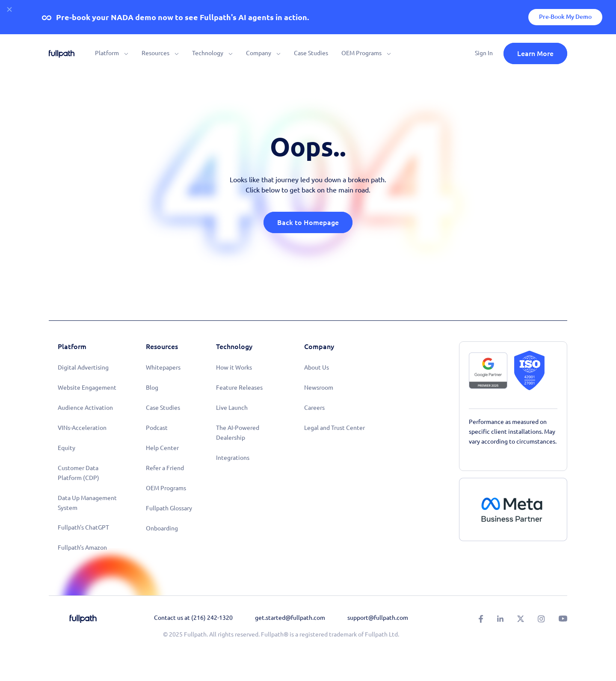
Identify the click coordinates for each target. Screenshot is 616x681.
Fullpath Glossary (169, 508)
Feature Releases (239, 388)
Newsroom (319, 388)
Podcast (157, 428)
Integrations (233, 458)
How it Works (234, 367)
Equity (67, 448)
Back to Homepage (308, 222)
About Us (317, 367)
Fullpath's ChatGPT (83, 527)
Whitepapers (163, 367)
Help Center (162, 448)
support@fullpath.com (378, 618)
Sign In (484, 53)
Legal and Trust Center (335, 428)
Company (259, 53)
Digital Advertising (83, 367)
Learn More (535, 53)
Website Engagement (87, 388)
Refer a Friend (165, 468)
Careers (314, 408)
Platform (107, 53)
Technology (208, 53)
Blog (152, 388)
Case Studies (311, 53)
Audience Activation (85, 408)
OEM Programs (361, 53)
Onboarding (162, 528)
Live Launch (232, 408)
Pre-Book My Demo (565, 17)
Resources (155, 53)
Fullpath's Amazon (82, 548)
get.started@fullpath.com (290, 618)
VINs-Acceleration (82, 428)
